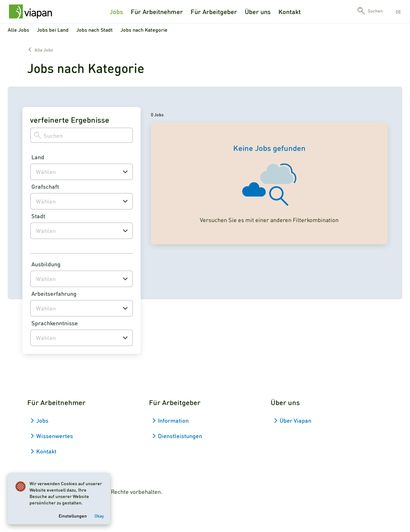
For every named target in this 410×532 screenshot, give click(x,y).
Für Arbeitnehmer (157, 12)
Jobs (116, 12)
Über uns (258, 12)
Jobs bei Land (53, 30)
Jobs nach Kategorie (144, 30)
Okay (99, 516)
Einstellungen (73, 516)
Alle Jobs (18, 30)
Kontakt (290, 12)
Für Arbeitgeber (214, 12)
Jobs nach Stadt (94, 30)
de (398, 12)
